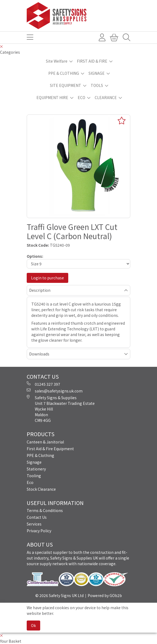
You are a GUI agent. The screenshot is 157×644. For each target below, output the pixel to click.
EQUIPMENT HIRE (52, 97)
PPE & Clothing (40, 455)
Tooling (34, 476)
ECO (81, 97)
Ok (33, 625)
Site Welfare (57, 61)
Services (34, 524)
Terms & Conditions (45, 510)
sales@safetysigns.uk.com (55, 391)
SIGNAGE (97, 73)
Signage (34, 462)
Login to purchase (47, 278)
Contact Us (37, 517)
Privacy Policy (39, 531)
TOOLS (97, 85)
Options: (35, 256)
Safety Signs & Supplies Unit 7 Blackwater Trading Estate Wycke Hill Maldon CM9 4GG (61, 409)
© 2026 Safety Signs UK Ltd (59, 595)
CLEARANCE (106, 97)
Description (40, 290)
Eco (30, 482)
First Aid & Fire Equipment (50, 449)
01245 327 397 (43, 384)
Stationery (36, 469)
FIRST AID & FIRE (92, 61)
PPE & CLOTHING (64, 73)
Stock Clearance (41, 489)
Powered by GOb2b (105, 595)
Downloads (39, 354)
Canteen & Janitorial (45, 442)
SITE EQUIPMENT (66, 85)
